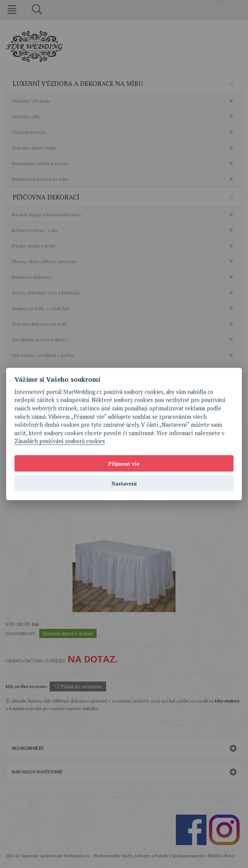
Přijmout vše (124, 463)
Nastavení (124, 483)
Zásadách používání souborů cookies (60, 441)
